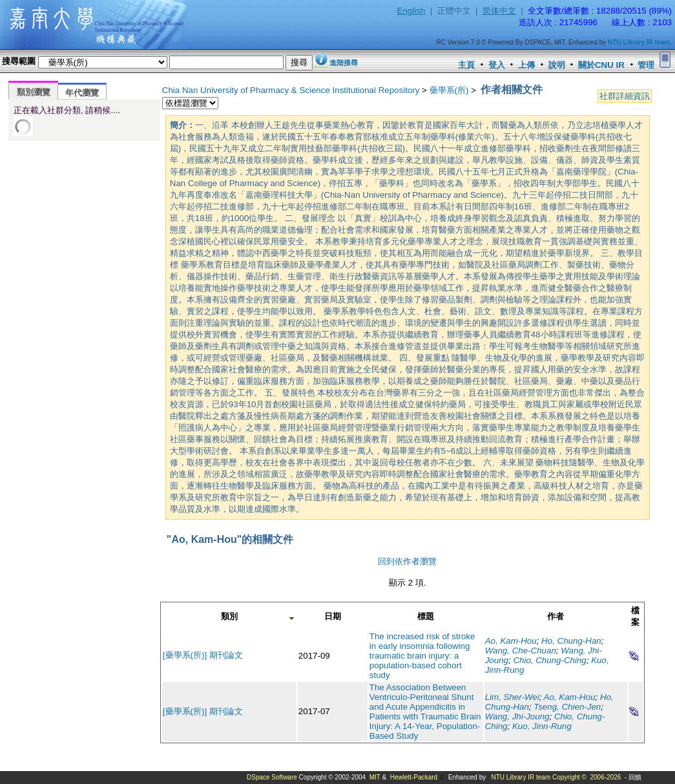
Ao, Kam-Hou (511, 641)
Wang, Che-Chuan (521, 651)
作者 (556, 616)
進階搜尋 (344, 63)
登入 (497, 65)
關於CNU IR (601, 65)
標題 (426, 616)
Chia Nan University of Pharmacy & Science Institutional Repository (291, 90)
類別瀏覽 (34, 92)
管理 (646, 65)
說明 (557, 65)
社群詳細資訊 (625, 96)
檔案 (635, 616)
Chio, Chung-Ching (549, 660)
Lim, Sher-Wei (512, 697)
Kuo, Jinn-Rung (542, 726)
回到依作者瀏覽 (407, 561)
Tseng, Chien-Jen (567, 707)
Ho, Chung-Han (571, 641)
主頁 (466, 65)
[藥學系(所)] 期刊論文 (203, 655)
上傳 (526, 65)
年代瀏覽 (82, 93)
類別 (229, 616)
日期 (333, 616)
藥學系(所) (449, 90)
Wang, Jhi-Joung (517, 716)
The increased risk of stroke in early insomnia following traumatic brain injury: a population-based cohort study (422, 656)
